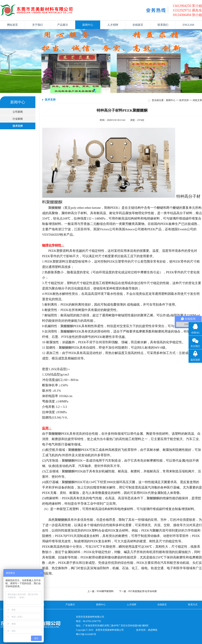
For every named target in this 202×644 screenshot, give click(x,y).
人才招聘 (113, 25)
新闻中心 (88, 25)
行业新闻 (18, 119)
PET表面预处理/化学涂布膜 (143, 591)
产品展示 (63, 25)
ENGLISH (188, 25)
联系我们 (163, 25)
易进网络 (153, 630)
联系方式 (193, 605)
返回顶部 (195, 360)
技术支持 (18, 126)
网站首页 (12, 25)
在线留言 (138, 25)
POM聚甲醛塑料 (105, 591)
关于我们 (38, 25)
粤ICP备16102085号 (86, 634)
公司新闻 (18, 112)
